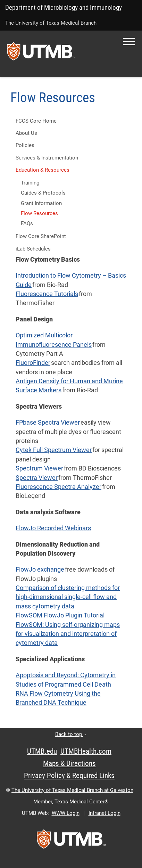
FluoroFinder (33, 363)
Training (30, 183)
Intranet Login (105, 813)
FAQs (27, 223)
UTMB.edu (42, 751)
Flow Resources (39, 213)
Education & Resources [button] (43, 170)
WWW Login (66, 813)
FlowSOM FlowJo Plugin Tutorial (60, 615)
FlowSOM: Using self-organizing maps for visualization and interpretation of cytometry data (68, 634)
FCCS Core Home (36, 121)
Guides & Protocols (43, 193)
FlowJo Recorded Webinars (53, 528)
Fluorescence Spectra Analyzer (59, 487)
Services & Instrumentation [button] (47, 158)
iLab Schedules (33, 249)
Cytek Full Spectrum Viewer (54, 450)
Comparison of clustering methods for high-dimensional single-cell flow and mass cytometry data (68, 597)
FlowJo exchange (40, 570)
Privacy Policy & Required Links (69, 776)
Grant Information (41, 203)
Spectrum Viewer (39, 468)
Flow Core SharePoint (41, 236)
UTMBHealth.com (86, 751)
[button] (129, 42)
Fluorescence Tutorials (47, 294)
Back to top (71, 734)
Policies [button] (25, 145)
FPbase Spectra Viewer (48, 423)
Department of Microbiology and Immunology (64, 7)
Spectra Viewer (37, 478)
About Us (26, 133)
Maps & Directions (69, 763)
